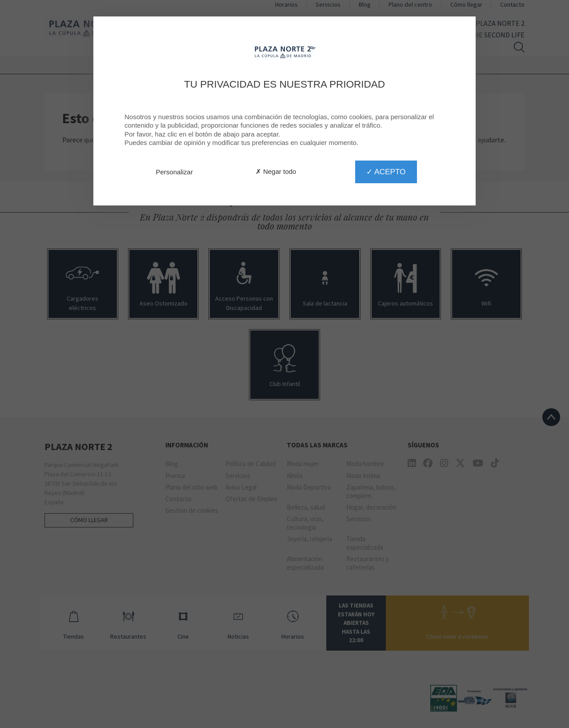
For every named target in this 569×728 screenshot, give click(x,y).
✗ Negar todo (276, 171)
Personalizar (174, 172)
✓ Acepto (386, 172)
